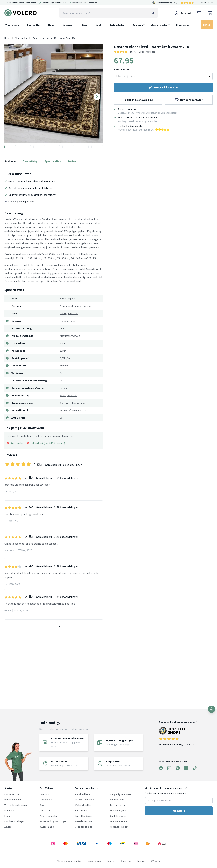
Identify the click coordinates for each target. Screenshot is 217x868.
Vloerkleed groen (118, 810)
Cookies (111, 861)
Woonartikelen (159, 25)
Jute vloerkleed (118, 805)
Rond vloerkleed (118, 816)
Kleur (84, 25)
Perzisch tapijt (117, 800)
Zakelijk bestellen (48, 816)
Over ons (44, 794)
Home (7, 38)
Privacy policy (94, 861)
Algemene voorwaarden (69, 861)
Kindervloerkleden (119, 827)
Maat (98, 25)
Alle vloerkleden (83, 794)
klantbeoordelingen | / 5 (178, 736)
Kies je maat (121, 69)
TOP (212, 709)
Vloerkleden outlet (119, 821)
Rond (51, 25)
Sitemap (141, 861)
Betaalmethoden (13, 800)
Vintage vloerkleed (84, 800)
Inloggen (9, 816)
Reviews (73, 161)
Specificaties (53, 161)
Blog (42, 805)
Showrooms (182, 25)
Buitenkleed (81, 810)
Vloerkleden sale (83, 821)
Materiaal (68, 25)
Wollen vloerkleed (84, 805)
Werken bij (45, 810)
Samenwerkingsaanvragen (53, 821)
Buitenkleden (117, 25)
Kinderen (138, 25)
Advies (8, 827)
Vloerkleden (13, 25)
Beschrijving (30, 161)
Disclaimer (126, 861)
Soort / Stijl (34, 25)
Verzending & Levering (16, 805)
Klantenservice (206, 3)
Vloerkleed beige (83, 827)
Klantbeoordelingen (14, 821)
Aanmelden (179, 811)
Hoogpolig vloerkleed (121, 794)
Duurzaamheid (47, 827)
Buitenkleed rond (83, 816)
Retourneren (11, 810)
